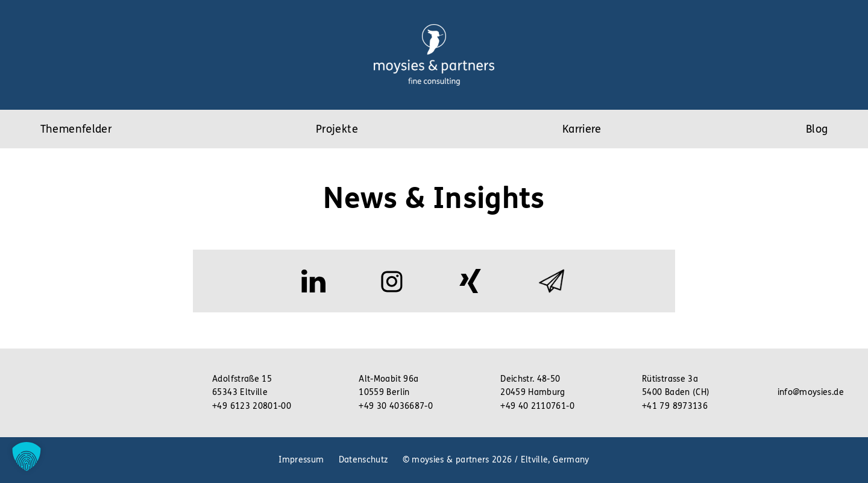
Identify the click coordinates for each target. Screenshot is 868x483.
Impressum (301, 460)
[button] (27, 456)
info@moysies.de (811, 392)
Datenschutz (363, 460)
